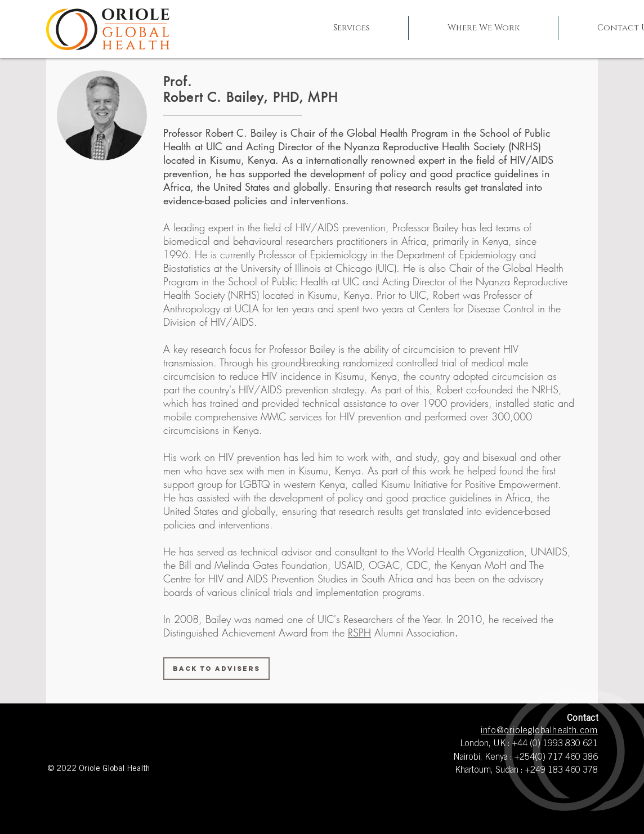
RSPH (359, 633)
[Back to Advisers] (216, 669)
